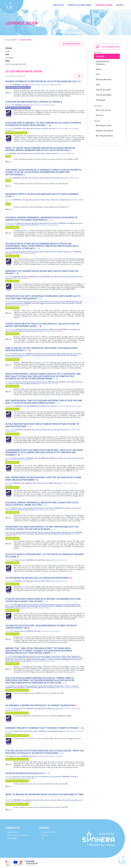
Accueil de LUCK (11, 40)
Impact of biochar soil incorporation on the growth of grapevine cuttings (45, 794)
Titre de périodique (104, 95)
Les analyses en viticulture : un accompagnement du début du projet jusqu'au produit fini (41, 627)
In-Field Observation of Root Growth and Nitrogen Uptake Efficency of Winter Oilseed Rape (42, 425)
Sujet (98, 85)
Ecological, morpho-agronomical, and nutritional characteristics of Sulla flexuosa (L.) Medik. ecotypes (42, 504)
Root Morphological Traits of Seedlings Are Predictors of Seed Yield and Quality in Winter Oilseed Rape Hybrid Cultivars (44, 402)
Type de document (103, 90)
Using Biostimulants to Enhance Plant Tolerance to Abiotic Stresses (42, 728)
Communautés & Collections (102, 63)
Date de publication (104, 79)
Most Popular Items (104, 125)
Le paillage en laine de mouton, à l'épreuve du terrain (33, 102)
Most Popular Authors (105, 136)
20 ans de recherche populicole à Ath (25, 773)
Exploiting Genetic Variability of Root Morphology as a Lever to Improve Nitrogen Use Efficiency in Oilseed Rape (43, 124)
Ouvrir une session (103, 110)
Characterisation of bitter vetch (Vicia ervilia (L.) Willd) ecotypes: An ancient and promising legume (42, 325)
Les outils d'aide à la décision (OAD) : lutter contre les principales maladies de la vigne (45, 555)
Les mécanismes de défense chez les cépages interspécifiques (37, 578)
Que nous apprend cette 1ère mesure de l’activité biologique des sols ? (42, 81)
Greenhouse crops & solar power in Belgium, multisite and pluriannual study (42, 195)
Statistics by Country (104, 131)
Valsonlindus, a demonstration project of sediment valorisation (40, 705)
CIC (43, 838)
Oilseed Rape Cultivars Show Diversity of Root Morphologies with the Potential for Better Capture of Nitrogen (42, 528)
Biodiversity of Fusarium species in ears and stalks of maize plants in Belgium (42, 272)
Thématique (101, 100)
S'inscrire (100, 115)
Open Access (58, 5)
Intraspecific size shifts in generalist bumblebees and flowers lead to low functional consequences (43, 297)
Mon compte (12, 838)
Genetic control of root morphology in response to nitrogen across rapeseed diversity (42, 349)
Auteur (99, 69)
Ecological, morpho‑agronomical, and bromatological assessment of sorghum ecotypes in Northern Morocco (41, 219)
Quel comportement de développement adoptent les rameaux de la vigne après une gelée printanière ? (43, 479)
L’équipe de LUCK (48, 832)
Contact (120, 5)
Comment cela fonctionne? (80, 5)
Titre (98, 74)
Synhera (45, 835)
